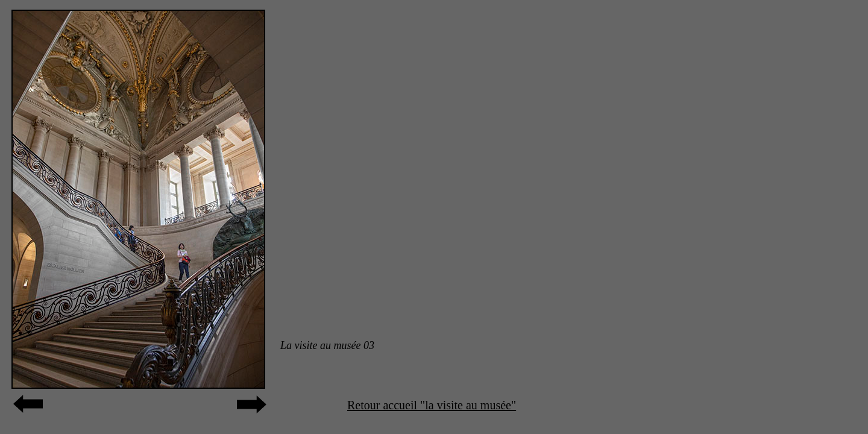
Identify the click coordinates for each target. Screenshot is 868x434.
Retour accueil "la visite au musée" (432, 405)
